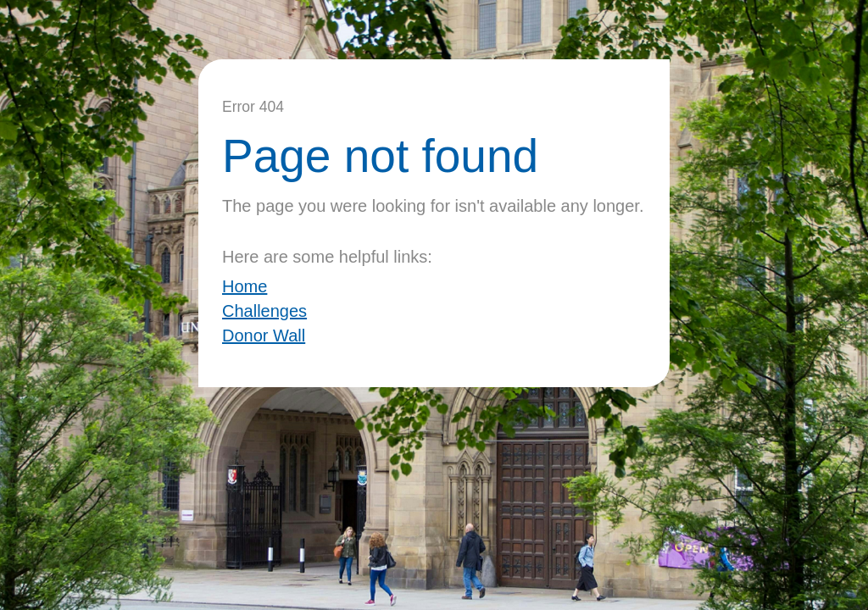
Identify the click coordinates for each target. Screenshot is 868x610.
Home (245, 286)
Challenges (264, 311)
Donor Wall (264, 335)
